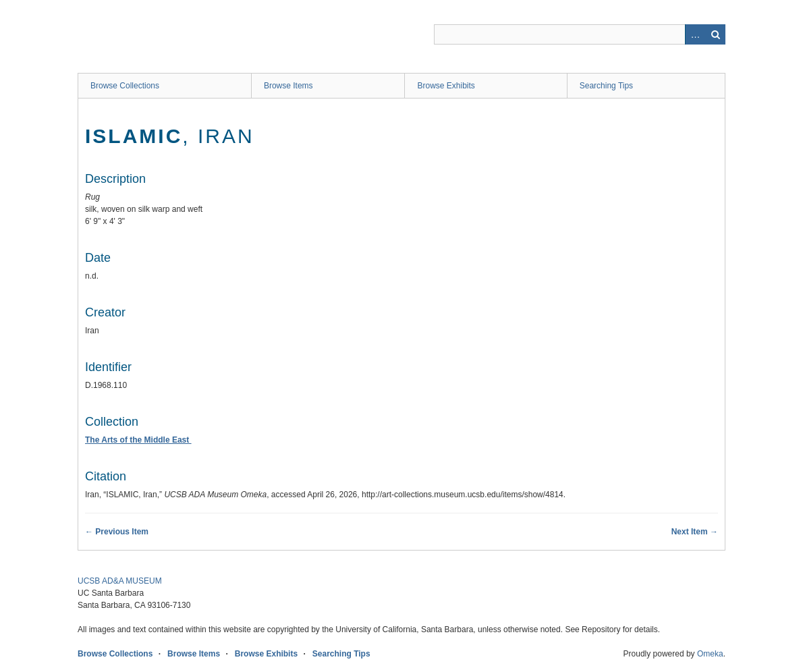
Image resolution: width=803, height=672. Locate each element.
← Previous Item (117, 532)
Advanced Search (695, 34)
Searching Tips (606, 86)
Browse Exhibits (446, 86)
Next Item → (695, 532)
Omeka (710, 654)
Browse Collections (125, 86)
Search (715, 34)
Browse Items (288, 86)
